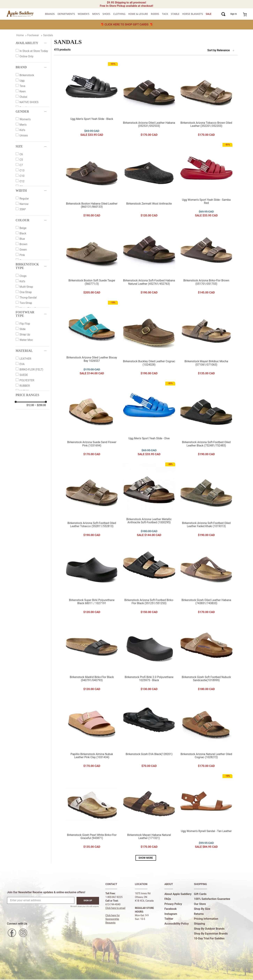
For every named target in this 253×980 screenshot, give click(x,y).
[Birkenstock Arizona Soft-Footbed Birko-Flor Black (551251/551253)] (149, 580)
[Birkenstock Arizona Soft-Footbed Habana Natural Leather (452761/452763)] (149, 260)
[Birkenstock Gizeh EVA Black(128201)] (149, 734)
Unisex (24, 135)
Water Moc (26, 340)
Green (23, 250)
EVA (22, 364)
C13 (22, 171)
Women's (25, 119)
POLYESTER (27, 380)
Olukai (23, 97)
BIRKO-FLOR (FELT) (31, 370)
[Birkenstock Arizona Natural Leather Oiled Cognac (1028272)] (206, 734)
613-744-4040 (113, 904)
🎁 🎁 (126, 24)
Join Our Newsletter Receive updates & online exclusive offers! (46, 892)
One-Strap (26, 292)
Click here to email (115, 908)
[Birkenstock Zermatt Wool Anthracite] (149, 181)
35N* (23, 209)
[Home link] (20, 35)
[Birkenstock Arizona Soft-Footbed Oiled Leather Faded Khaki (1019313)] (206, 501)
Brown (23, 244)
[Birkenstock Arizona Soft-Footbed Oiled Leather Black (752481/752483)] (206, 420)
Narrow (24, 204)
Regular (24, 199)
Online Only (27, 56)
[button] (33, 43)
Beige (23, 228)
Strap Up (25, 334)
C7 (21, 165)
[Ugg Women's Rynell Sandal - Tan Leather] (206, 813)
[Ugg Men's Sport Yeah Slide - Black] (92, 101)
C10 (22, 176)
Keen (23, 91)
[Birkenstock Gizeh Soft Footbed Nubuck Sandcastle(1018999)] (206, 657)
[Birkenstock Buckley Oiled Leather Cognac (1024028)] (149, 339)
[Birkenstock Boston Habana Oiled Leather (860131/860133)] (92, 181)
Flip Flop (25, 324)
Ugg (22, 81)
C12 (22, 181)
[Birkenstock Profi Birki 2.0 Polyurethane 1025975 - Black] (149, 657)
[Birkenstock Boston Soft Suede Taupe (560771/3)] (92, 260)
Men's (23, 125)
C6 (21, 154)
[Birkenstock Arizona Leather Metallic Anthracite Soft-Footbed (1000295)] (149, 501)
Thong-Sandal (28, 298)
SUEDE (24, 375)
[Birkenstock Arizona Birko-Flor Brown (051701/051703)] (206, 260)
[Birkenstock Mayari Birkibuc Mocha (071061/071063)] (206, 339)
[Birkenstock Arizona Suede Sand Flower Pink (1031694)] (92, 420)
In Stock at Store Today (34, 51)
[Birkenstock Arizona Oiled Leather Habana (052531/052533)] (149, 101)
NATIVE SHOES (29, 102)
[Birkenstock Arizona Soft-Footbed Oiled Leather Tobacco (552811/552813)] (92, 501)
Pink (22, 255)
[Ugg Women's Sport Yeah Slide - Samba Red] (206, 181)
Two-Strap (26, 303)
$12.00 (30, 405)
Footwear (33, 35)
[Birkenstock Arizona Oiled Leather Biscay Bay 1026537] (92, 339)
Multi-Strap (26, 287)
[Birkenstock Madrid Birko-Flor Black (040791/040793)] (92, 657)
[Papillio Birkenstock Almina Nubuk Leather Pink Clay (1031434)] (92, 734)
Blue (22, 239)
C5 (21, 160)
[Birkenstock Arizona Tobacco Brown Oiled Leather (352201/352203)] (206, 101)
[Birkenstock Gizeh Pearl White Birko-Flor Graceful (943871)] (92, 813)
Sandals (48, 35)
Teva (22, 86)
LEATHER (25, 359)
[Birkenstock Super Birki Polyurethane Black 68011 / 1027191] (92, 580)
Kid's (22, 130)
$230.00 (40, 405)
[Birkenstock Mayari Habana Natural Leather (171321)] (149, 813)
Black (23, 233)
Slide (23, 329)
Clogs (23, 276)
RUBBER (25, 386)
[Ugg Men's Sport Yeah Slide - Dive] (149, 420)
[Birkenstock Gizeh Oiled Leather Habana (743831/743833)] (206, 580)
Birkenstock (27, 75)
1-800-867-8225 (114, 897)
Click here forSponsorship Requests (112, 919)
